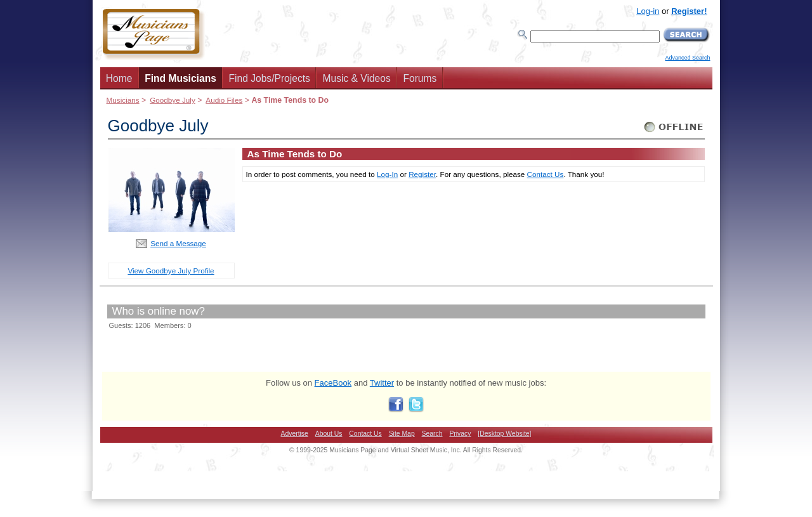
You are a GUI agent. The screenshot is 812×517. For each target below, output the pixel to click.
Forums (420, 78)
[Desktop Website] (504, 434)
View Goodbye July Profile (171, 271)
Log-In (387, 174)
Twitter (382, 383)
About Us (329, 434)
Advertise (295, 434)
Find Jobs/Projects (270, 78)
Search (432, 434)
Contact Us (546, 174)
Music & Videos (357, 78)
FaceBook (333, 383)
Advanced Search (687, 58)
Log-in (648, 11)
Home (119, 78)
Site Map (402, 434)
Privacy (460, 434)
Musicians (123, 100)
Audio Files (224, 100)
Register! (689, 11)
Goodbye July (173, 100)
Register (422, 174)
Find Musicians (180, 78)
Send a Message (178, 243)
